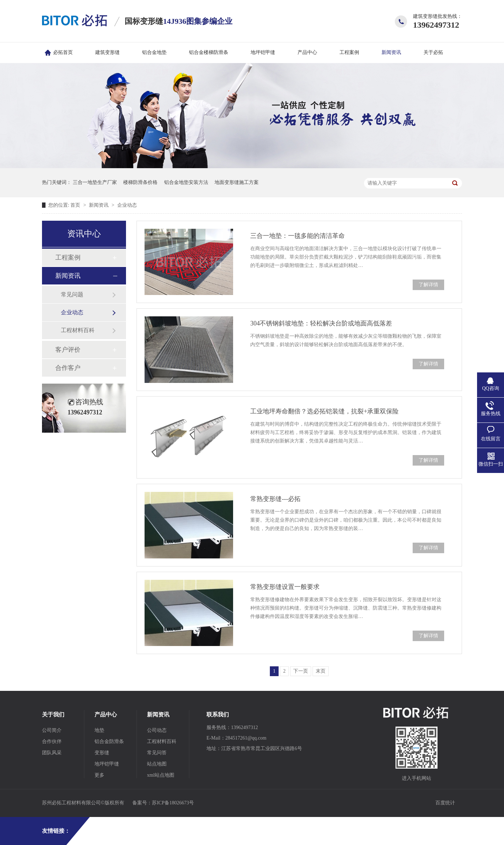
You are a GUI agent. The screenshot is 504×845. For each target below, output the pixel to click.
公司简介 (52, 730)
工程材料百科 (78, 330)
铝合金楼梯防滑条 (209, 52)
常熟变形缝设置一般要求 (285, 587)
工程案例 (349, 52)
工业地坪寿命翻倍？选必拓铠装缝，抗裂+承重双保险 (324, 411)
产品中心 (307, 52)
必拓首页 (63, 52)
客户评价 (68, 350)
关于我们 (53, 715)
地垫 (99, 730)
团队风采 (52, 753)
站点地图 (157, 764)
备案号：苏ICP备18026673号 (163, 803)
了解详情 (428, 285)
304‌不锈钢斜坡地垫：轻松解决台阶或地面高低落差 (321, 323)
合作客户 (68, 368)
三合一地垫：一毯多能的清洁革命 (297, 236)
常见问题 (72, 294)
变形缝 (102, 753)
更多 (99, 775)
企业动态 (127, 205)
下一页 (301, 671)
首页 (76, 205)
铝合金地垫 (154, 52)
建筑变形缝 (107, 52)
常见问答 (157, 753)
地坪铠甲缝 (263, 52)
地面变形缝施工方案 (237, 182)
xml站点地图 (161, 775)
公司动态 (157, 730)
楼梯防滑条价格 (140, 182)
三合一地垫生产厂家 (95, 182)
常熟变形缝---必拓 (275, 499)
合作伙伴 (52, 741)
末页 (321, 671)
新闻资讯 (391, 52)
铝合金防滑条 (109, 741)
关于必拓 (433, 52)
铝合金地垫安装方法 (186, 182)
